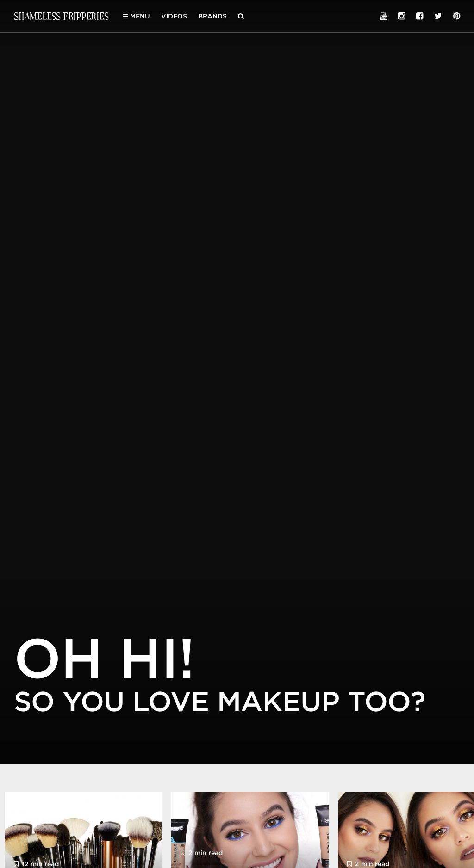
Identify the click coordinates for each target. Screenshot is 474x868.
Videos (174, 16)
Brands (212, 16)
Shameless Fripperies (61, 16)
